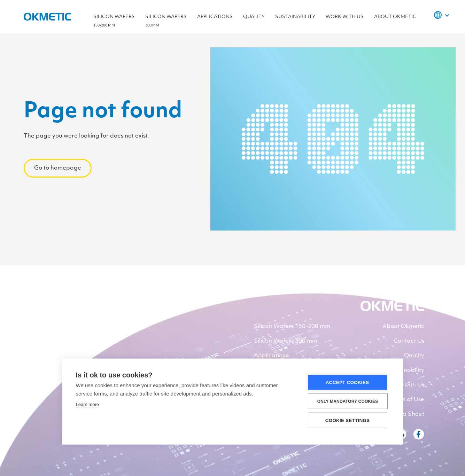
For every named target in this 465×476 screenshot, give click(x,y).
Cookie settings (348, 421)
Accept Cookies (347, 383)
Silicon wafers (166, 23)
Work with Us (345, 17)
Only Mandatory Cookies (348, 402)
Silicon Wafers (114, 23)
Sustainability (295, 17)
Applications (215, 17)
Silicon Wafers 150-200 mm (292, 327)
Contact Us (409, 341)
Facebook (419, 434)
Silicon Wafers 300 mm (286, 341)
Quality (254, 17)
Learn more (87, 405)
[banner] (392, 310)
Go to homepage (58, 168)
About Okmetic (395, 17)
